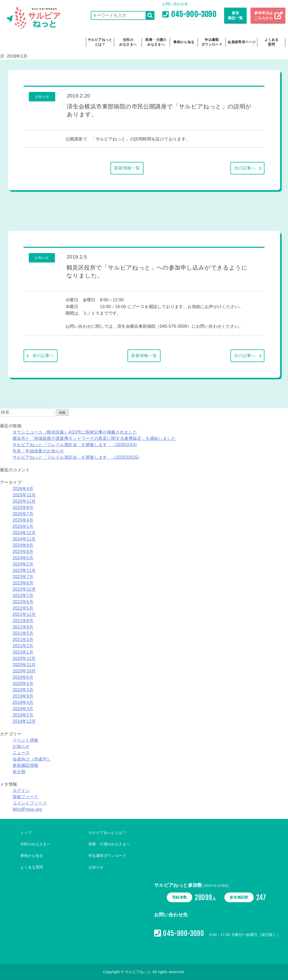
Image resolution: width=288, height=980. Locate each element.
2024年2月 (23, 564)
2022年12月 (24, 589)
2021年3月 (23, 640)
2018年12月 (24, 721)
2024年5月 (23, 558)
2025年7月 (23, 514)
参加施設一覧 (235, 15)
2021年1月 (23, 652)
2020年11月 (24, 665)
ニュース (21, 753)
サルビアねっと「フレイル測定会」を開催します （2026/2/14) (75, 445)
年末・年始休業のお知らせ (38, 451)
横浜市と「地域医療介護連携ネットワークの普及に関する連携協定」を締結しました (94, 438)
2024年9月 (23, 545)
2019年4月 (23, 702)
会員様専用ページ (242, 42)
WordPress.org (27, 809)
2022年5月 (23, 608)
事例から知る (184, 42)
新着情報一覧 (127, 168)
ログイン (21, 790)
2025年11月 (24, 501)
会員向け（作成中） (32, 759)
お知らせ (21, 746)
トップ (26, 833)
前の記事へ (43, 356)
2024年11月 (24, 539)
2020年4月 (23, 684)
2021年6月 (23, 627)
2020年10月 (24, 671)
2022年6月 (23, 602)
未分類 (19, 772)
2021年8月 (23, 621)
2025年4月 (23, 520)
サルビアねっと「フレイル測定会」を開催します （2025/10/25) (76, 457)
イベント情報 (25, 740)
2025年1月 (23, 526)
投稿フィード (25, 797)
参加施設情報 (25, 765)
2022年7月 (23, 596)
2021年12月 (24, 614)
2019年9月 (23, 696)
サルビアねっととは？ (100, 42)
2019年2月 (23, 715)
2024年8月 (23, 552)
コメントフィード (30, 803)
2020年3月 (23, 690)
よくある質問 (272, 42)
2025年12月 (24, 495)
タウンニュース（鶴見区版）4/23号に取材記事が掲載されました (75, 432)
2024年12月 (24, 533)
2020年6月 (23, 677)
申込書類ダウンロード (212, 42)
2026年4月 (23, 489)
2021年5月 (23, 633)
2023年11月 (24, 570)
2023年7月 (23, 577)
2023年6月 (23, 583)
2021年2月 (23, 646)
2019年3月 (23, 709)
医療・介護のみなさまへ (156, 42)
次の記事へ (245, 168)
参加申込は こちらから (264, 15)
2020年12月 (24, 658)
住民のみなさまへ (128, 42)
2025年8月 (23, 508)
